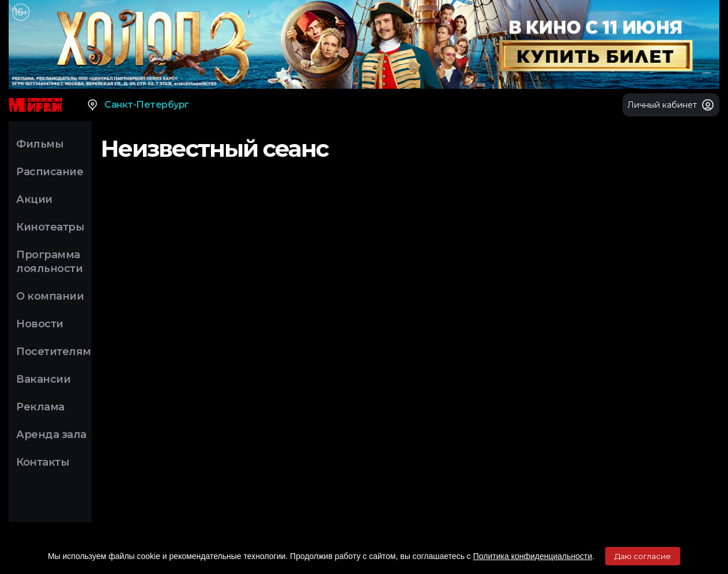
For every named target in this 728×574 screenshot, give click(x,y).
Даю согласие (643, 556)
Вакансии (43, 379)
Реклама (40, 407)
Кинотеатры (50, 227)
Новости (40, 324)
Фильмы (40, 144)
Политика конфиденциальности (533, 556)
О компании (50, 296)
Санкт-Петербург (137, 105)
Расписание (50, 172)
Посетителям (54, 352)
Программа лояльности (49, 262)
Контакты (43, 462)
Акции (34, 199)
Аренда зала (51, 435)
